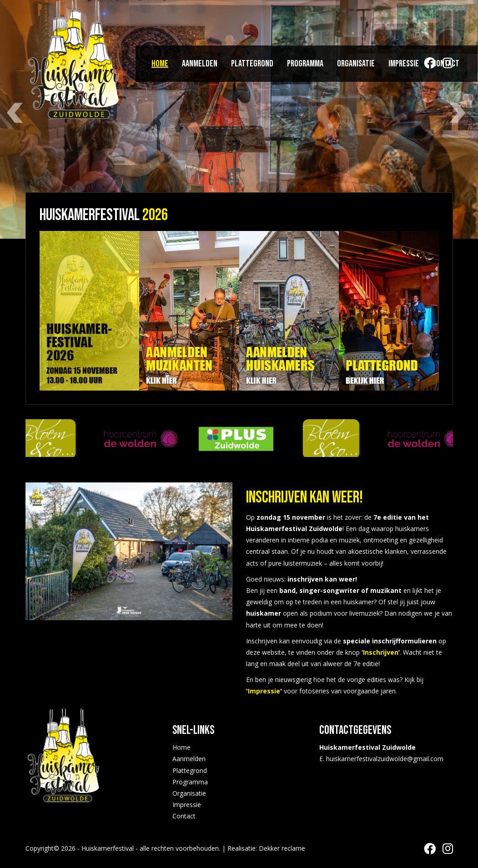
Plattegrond (252, 64)
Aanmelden (200, 64)
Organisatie (356, 64)
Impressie (404, 64)
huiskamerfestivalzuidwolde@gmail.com (385, 759)
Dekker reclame (282, 848)
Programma (305, 64)
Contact (446, 64)
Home (160, 64)
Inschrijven (381, 652)
